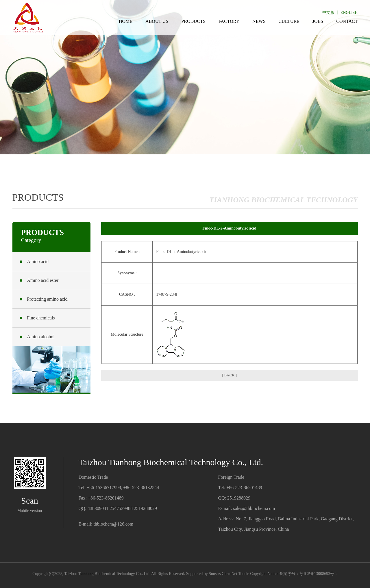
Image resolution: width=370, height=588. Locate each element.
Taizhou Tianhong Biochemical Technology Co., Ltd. (107, 574)
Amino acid (34, 261)
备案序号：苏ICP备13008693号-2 (308, 574)
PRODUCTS (193, 21)
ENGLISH (349, 13)
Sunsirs (215, 574)
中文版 (328, 13)
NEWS (259, 21)
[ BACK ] (229, 375)
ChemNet (230, 574)
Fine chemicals (37, 318)
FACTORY (229, 21)
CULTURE (289, 21)
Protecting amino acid (44, 299)
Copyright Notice (264, 574)
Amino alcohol (37, 337)
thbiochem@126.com (113, 524)
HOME (126, 21)
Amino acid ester (39, 280)
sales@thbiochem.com (254, 508)
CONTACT (347, 21)
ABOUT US (157, 21)
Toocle (244, 574)
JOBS (318, 21)
